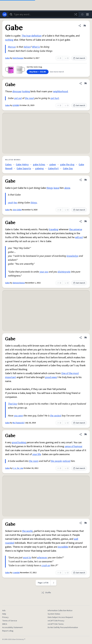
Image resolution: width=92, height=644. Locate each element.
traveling (54, 229)
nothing (9, 40)
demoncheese (19, 283)
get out (18, 98)
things (50, 188)
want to (27, 558)
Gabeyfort (53, 169)
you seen (18, 416)
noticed (66, 461)
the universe (76, 229)
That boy (13, 404)
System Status (54, 614)
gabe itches (39, 165)
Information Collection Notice (60, 611)
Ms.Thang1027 (19, 423)
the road (29, 98)
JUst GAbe (17, 210)
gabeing (39, 169)
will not (79, 237)
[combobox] (43, 14)
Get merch (79, 58)
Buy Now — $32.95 (38, 72)
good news (51, 377)
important (11, 377)
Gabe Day (68, 169)
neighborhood (60, 91)
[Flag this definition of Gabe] (85, 26)
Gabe (7, 58)
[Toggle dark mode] (82, 14)
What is (36, 47)
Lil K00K (16, 105)
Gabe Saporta (24, 169)
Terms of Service (10, 621)
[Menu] (87, 14)
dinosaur (17, 91)
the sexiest (56, 416)
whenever (42, 558)
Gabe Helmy (22, 165)
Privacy (5, 617)
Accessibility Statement (12, 627)
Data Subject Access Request (60, 617)
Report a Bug (8, 631)
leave (56, 188)
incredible (63, 547)
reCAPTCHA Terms (56, 624)
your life (37, 454)
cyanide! (16, 573)
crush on (46, 565)
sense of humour (73, 446)
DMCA (5, 624)
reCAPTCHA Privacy (56, 621)
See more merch (57, 72)
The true (26, 36)
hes (15, 203)
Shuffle (46, 593)
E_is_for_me (18, 468)
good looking (19, 442)
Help (4, 614)
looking (26, 91)
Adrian (27, 47)
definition (36, 36)
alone (67, 188)
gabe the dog (67, 165)
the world (27, 531)
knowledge (72, 256)
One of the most (70, 373)
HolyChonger (18, 58)
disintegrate (64, 272)
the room (34, 461)
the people (56, 461)
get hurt (55, 98)
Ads (4, 611)
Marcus (12, 47)
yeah (11, 203)
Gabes (8, 165)
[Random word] (76, 14)
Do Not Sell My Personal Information (63, 627)
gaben (53, 165)
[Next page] (54, 583)
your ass (44, 272)
